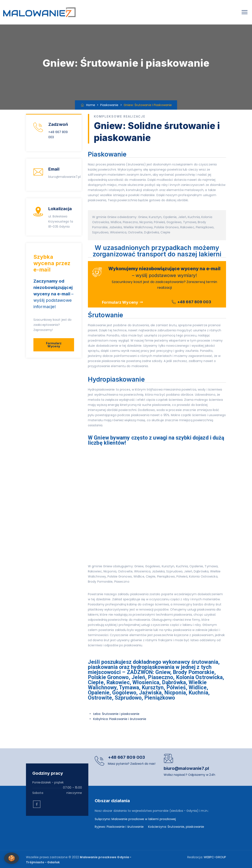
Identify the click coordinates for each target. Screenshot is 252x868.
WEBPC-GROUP (215, 857)
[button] (54, 345)
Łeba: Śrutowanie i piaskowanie (116, 714)
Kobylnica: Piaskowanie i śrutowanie (120, 719)
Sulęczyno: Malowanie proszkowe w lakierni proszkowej (135, 819)
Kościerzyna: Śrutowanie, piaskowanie (176, 827)
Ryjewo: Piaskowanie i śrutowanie (119, 827)
